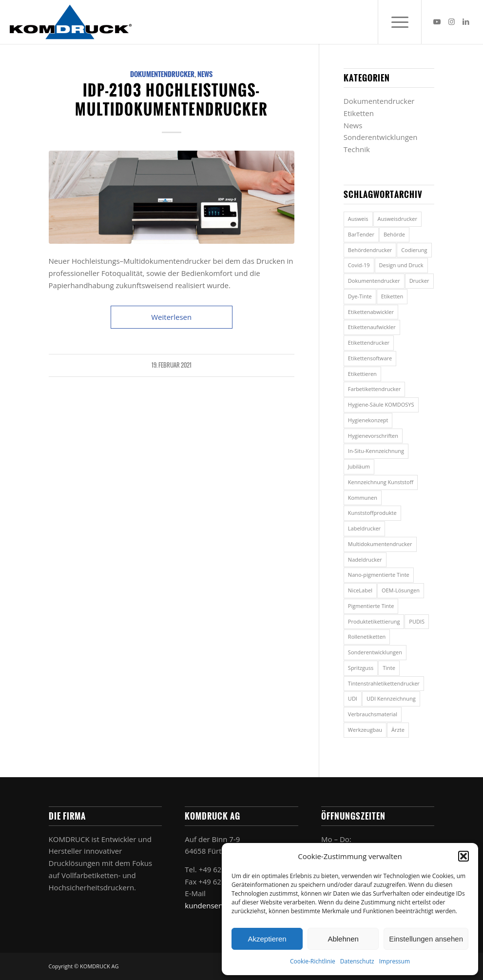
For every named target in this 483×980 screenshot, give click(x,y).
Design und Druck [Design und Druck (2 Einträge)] (401, 265)
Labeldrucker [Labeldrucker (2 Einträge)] (364, 528)
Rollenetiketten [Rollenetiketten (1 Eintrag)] (367, 637)
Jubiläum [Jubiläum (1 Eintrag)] (359, 466)
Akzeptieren (267, 939)
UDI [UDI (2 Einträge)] (353, 698)
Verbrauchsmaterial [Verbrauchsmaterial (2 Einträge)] (373, 714)
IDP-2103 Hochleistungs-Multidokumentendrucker (171, 99)
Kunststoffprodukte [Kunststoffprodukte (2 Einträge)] (372, 513)
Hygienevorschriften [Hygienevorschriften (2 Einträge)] (373, 436)
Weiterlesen (171, 317)
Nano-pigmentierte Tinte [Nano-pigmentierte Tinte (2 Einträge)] (379, 575)
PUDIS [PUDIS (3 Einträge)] (417, 621)
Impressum (395, 961)
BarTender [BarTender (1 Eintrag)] (361, 234)
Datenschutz (357, 961)
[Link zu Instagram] (451, 21)
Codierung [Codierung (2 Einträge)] (414, 250)
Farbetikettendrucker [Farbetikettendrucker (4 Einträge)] (374, 389)
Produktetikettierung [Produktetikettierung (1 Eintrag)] (374, 621)
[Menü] (400, 22)
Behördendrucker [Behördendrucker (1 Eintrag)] (370, 250)
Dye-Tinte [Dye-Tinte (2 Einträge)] (360, 296)
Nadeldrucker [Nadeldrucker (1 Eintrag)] (365, 559)
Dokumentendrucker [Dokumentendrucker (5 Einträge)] (374, 281)
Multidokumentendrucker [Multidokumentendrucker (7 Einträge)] (380, 544)
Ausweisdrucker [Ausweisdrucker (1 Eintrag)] (397, 219)
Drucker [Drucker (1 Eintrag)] (419, 281)
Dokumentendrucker (162, 74)
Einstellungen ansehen (426, 939)
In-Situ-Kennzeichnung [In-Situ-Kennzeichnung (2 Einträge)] (376, 451)
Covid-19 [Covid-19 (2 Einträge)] (359, 265)
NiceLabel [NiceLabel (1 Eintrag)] (360, 590)
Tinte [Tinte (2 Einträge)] (389, 668)
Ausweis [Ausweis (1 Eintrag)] (358, 219)
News (205, 74)
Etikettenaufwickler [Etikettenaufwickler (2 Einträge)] (372, 327)
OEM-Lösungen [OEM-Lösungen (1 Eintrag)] (401, 590)
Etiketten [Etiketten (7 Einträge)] (392, 296)
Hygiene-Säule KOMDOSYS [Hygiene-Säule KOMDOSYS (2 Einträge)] (381, 404)
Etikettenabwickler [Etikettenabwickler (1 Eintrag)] (371, 312)
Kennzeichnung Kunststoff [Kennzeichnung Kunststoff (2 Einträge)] (381, 482)
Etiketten (359, 113)
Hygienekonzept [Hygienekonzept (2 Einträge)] (368, 420)
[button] (464, 856)
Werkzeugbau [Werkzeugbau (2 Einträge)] (365, 730)
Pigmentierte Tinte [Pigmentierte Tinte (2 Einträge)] (371, 606)
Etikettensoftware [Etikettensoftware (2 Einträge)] (370, 358)
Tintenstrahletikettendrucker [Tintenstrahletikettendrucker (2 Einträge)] (384, 683)
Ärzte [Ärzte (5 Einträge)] (398, 730)
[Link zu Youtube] (437, 21)
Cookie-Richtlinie (313, 961)
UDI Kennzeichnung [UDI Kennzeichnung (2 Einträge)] (391, 698)
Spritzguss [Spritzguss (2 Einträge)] (361, 668)
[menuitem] (400, 22)
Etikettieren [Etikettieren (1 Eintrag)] (362, 374)
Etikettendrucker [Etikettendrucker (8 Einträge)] (369, 343)
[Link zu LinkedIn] (466, 21)
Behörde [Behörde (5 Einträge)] (394, 234)
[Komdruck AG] (71, 22)
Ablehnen (343, 939)
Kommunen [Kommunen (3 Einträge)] (363, 498)
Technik (357, 149)
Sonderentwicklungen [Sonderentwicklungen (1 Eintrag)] (375, 652)
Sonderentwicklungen (381, 137)
